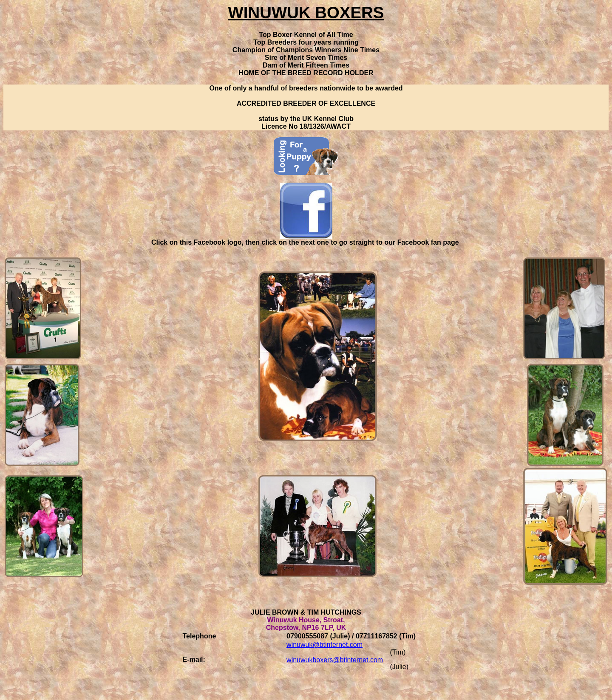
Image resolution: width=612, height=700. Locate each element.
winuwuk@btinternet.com (324, 645)
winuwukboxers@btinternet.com (335, 660)
